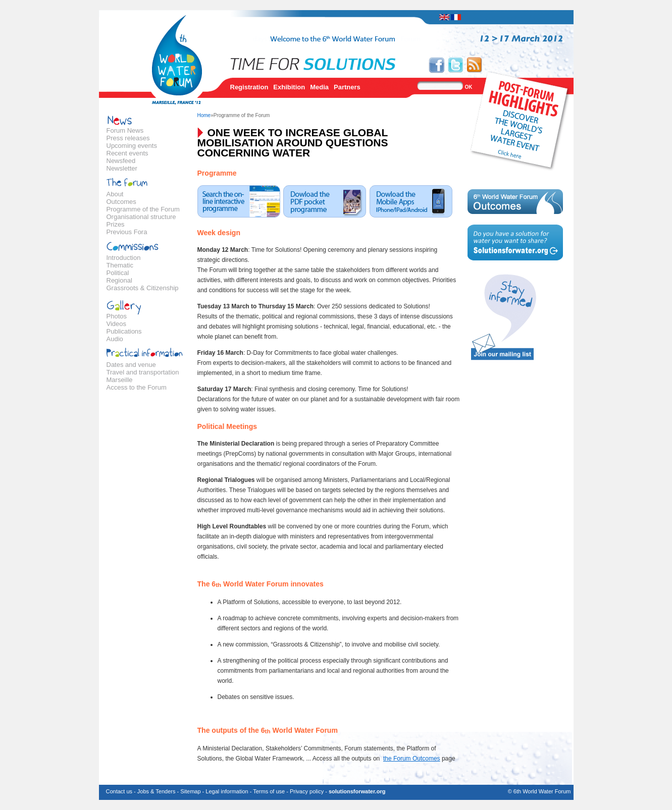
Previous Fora (127, 232)
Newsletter (122, 168)
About (115, 194)
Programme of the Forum (143, 209)
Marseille (120, 380)
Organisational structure (141, 217)
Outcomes (121, 202)
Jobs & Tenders (157, 791)
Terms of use (269, 791)
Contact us (119, 791)
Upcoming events (132, 146)
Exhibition (289, 87)
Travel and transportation (143, 372)
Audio (115, 339)
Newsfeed (121, 161)
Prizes (116, 224)
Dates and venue (131, 365)
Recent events (127, 153)
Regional (119, 280)
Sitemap (190, 791)
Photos (117, 316)
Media (319, 87)
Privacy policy (307, 791)
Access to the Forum (137, 387)
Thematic (120, 265)
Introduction (124, 258)
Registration (249, 87)
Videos (117, 324)
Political (118, 273)
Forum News (125, 130)
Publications (124, 331)
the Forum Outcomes (412, 759)
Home (204, 115)
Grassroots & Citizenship (143, 288)
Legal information (227, 791)
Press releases (128, 138)
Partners (347, 87)
